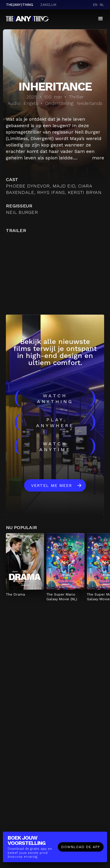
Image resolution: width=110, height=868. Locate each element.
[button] (101, 19)
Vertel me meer (51, 485)
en (95, 5)
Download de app (81, 847)
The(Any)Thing (20, 5)
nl (102, 5)
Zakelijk (48, 5)
